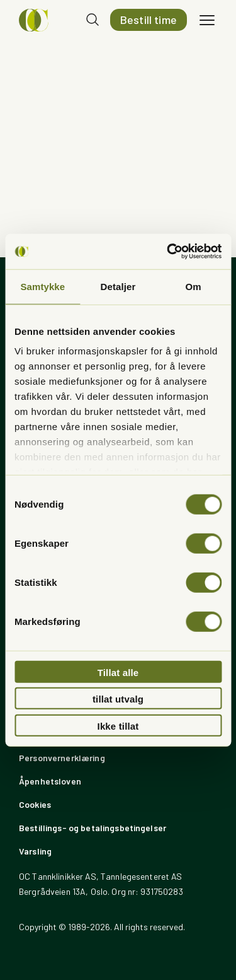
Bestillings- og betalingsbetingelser (93, 828)
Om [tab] (194, 286)
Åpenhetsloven (50, 781)
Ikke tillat (118, 726)
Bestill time (149, 20)
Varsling (35, 851)
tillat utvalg (118, 699)
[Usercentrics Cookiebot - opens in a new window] (168, 252)
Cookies (35, 804)
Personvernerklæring (62, 758)
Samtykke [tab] (42, 286)
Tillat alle (118, 672)
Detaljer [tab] (118, 286)
